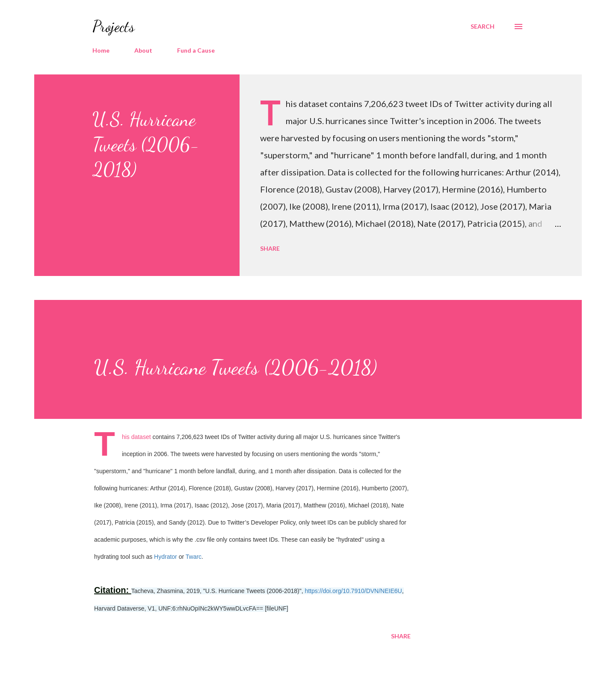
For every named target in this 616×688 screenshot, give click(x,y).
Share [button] (270, 248)
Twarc (194, 557)
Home (101, 50)
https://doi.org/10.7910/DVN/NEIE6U (353, 591)
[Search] (483, 27)
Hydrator (166, 557)
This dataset (136, 437)
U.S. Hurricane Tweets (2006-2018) (146, 144)
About (143, 50)
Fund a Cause (196, 50)
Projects (114, 26)
